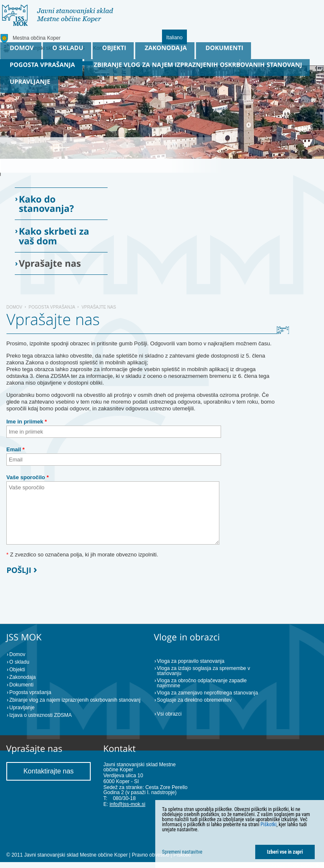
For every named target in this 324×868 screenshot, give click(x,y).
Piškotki (268, 825)
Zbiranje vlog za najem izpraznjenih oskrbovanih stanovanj (75, 700)
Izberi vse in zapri (285, 852)
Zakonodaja (23, 677)
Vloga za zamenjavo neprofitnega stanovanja (208, 693)
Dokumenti (21, 685)
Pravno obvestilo (150, 855)
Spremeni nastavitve (182, 852)
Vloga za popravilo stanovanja (191, 661)
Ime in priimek (27, 422)
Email (15, 449)
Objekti (17, 670)
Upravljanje (22, 708)
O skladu (19, 662)
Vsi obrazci (169, 714)
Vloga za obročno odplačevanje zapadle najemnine (202, 683)
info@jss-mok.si (128, 804)
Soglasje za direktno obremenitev (194, 700)
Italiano (174, 38)
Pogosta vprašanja (52, 307)
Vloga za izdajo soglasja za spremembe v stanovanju (204, 671)
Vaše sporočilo (27, 477)
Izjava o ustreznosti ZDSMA (40, 715)
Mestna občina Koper (36, 38)
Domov (14, 307)
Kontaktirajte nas (48, 771)
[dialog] (240, 834)
